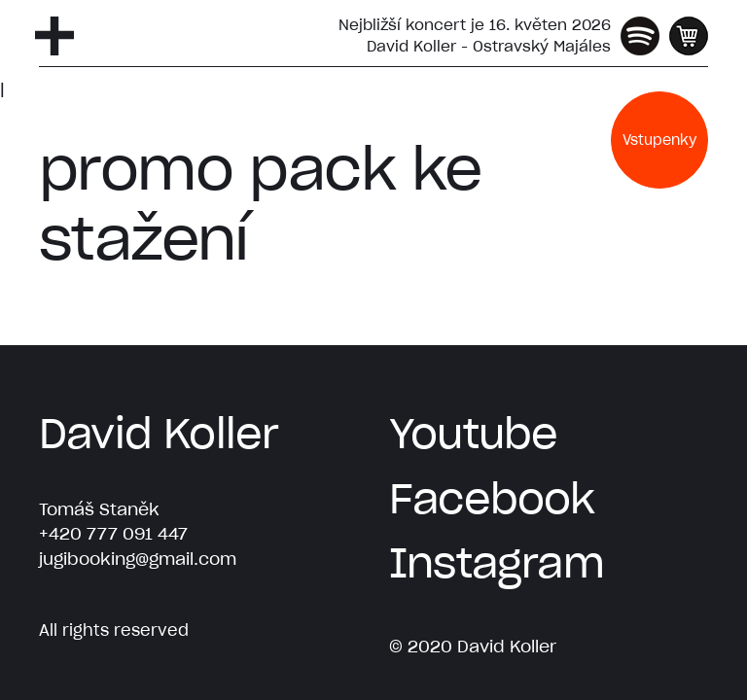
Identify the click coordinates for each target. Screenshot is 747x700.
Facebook (492, 499)
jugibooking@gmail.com (138, 559)
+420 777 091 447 (113, 534)
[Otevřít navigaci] (54, 36)
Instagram (497, 563)
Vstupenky (659, 140)
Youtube (473, 434)
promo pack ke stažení (260, 204)
